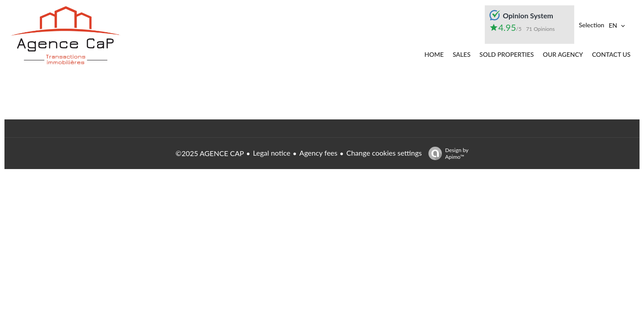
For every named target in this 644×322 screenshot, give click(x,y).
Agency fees (318, 153)
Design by (446, 153)
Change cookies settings (384, 153)
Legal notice (271, 153)
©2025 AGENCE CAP (210, 153)
